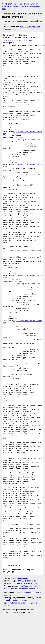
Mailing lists (17, 4)
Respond (33, 21)
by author (23, 600)
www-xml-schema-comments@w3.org (21, 40)
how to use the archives (18, 603)
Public (27, 4)
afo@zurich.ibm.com (18, 35)
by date (35, 598)
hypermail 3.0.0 (33, 610)
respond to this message (25, 593)
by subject (14, 600)
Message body (22, 21)
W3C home (6, 4)
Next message (26, 27)
